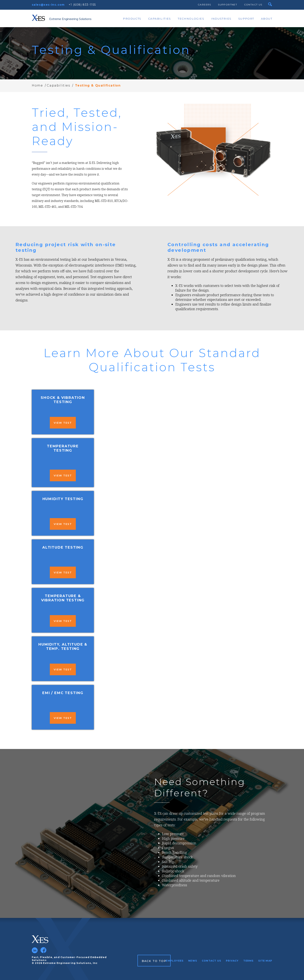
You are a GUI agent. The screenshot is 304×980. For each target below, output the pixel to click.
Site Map (265, 961)
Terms (248, 961)
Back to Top (154, 961)
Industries (221, 19)
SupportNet (228, 5)
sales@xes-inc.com (48, 5)
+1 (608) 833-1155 (82, 5)
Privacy (232, 961)
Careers (204, 5)
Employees (175, 961)
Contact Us (253, 5)
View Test (63, 423)
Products (132, 19)
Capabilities (160, 19)
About (267, 19)
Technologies (191, 19)
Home (37, 85)
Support (246, 19)
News (193, 961)
